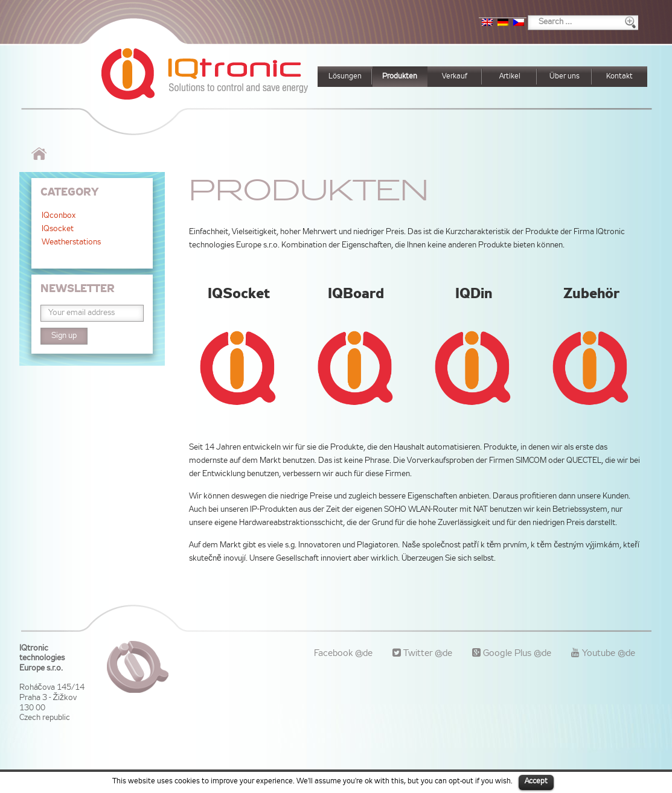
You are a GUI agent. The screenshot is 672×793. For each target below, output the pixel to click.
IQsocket (58, 229)
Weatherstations (71, 243)
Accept (536, 782)
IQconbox (59, 216)
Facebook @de (343, 654)
